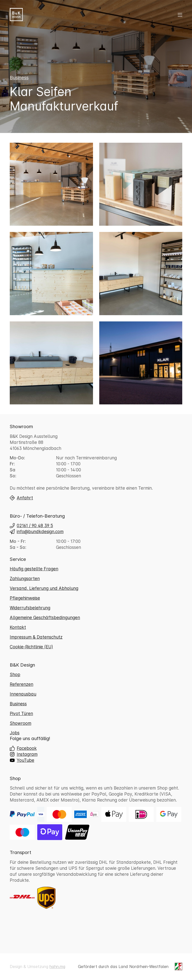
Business (19, 82)
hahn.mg (57, 967)
